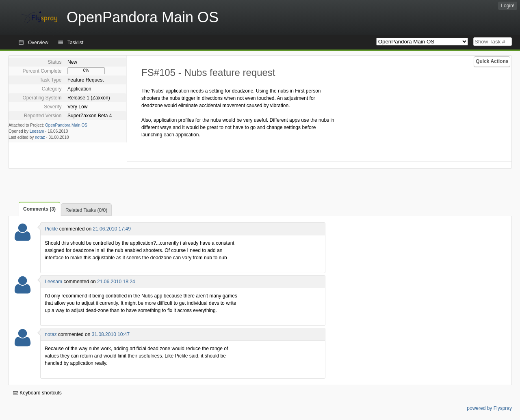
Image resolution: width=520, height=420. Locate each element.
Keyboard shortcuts (37, 393)
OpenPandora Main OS (66, 125)
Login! (508, 6)
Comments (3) (39, 209)
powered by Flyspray (489, 408)
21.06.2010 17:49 (112, 229)
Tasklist (75, 43)
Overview (38, 43)
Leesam (37, 131)
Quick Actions (492, 61)
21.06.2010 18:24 (116, 282)
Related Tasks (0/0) (86, 210)
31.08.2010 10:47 (111, 334)
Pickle (51, 229)
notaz (40, 137)
